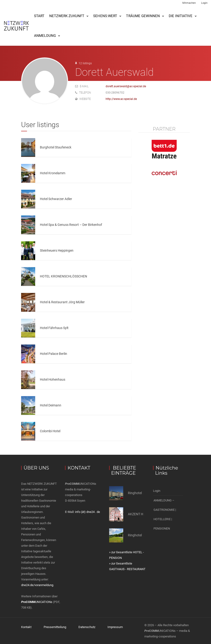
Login (204, 3)
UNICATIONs (37, 602)
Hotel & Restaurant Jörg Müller (62, 302)
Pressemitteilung (55, 627)
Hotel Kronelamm (53, 173)
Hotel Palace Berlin (54, 354)
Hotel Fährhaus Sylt (54, 328)
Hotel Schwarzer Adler (56, 199)
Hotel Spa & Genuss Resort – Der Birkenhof (71, 225)
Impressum (115, 627)
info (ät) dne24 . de (88, 512)
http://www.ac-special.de (121, 99)
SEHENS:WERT (105, 16)
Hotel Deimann (51, 405)
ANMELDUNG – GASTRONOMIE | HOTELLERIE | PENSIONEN (165, 514)
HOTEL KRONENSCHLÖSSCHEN (63, 276)
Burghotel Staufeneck (56, 147)
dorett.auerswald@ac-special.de (126, 86)
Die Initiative (181, 16)
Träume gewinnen (143, 16)
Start (39, 16)
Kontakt (26, 627)
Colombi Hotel (50, 431)
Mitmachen (189, 3)
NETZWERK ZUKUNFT (67, 16)
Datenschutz (87, 627)
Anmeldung (45, 36)
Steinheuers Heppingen (57, 250)
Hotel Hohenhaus (53, 379)
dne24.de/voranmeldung (37, 585)
